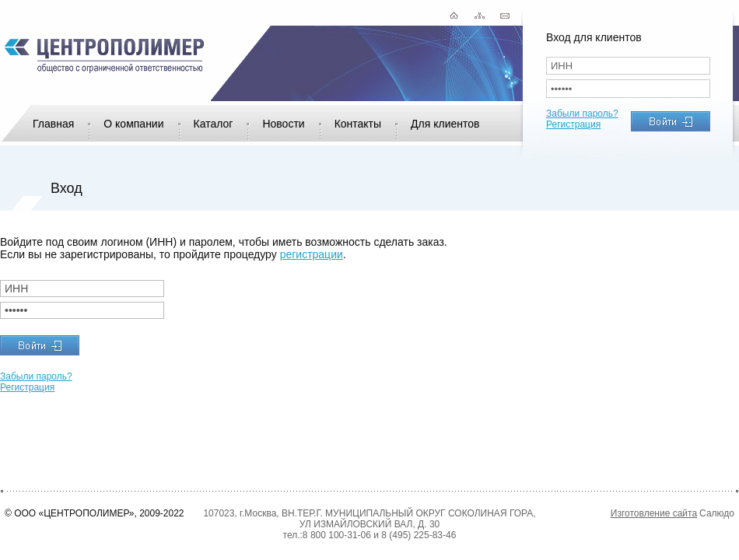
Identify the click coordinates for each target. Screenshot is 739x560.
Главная (53, 124)
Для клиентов (445, 124)
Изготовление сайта (654, 513)
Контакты (358, 124)
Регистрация (573, 124)
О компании (133, 124)
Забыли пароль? (582, 114)
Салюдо (717, 513)
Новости (283, 124)
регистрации (312, 254)
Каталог (214, 124)
